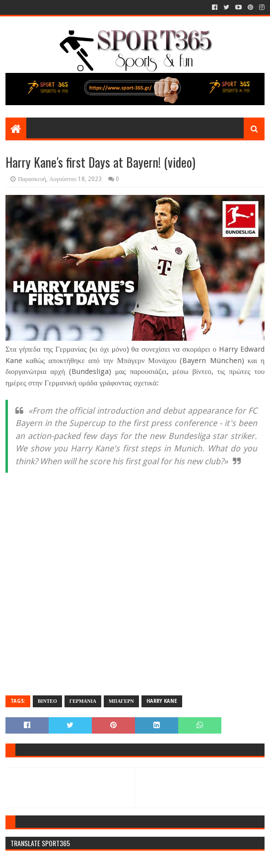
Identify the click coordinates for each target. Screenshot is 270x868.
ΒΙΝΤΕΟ (47, 701)
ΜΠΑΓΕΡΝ (121, 701)
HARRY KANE (162, 701)
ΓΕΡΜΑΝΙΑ (83, 701)
